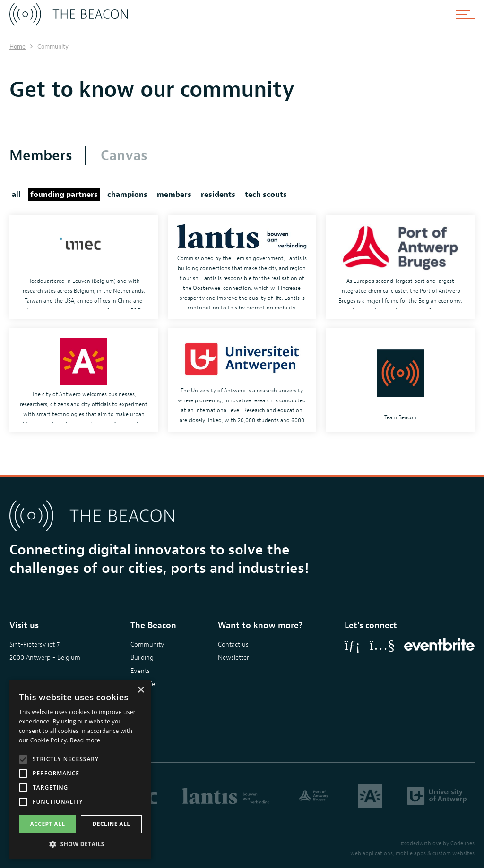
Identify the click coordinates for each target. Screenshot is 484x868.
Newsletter (233, 658)
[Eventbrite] (439, 645)
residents (218, 195)
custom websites (454, 853)
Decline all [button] (112, 824)
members (174, 195)
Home (17, 47)
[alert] (80, 769)
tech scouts (266, 195)
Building (142, 658)
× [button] (141, 690)
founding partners (64, 195)
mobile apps (411, 853)
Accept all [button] (48, 824)
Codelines (462, 843)
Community (147, 644)
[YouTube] (382, 645)
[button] (80, 844)
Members (41, 155)
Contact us (233, 644)
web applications (372, 853)
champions (127, 195)
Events (140, 671)
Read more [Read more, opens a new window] (85, 740)
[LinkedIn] (352, 645)
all (16, 195)
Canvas (124, 155)
